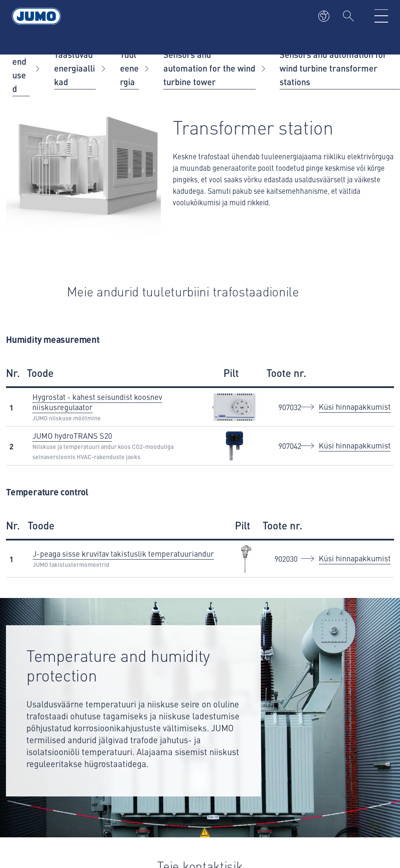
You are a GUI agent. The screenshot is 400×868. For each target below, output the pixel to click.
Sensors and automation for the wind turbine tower (209, 68)
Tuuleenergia (129, 68)
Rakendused (20, 68)
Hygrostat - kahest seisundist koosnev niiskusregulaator (97, 402)
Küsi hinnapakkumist (355, 407)
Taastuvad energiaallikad (74, 68)
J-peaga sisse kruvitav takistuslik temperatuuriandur (123, 553)
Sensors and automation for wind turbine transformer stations (333, 68)
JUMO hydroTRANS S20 (72, 435)
